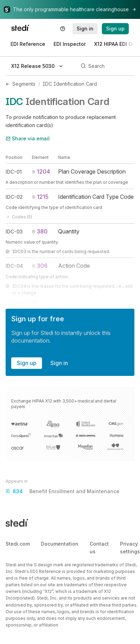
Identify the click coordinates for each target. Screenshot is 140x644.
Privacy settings (130, 548)
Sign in (59, 363)
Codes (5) (19, 217)
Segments (24, 84)
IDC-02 (14, 197)
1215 (40, 197)
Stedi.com (18, 544)
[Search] (106, 66)
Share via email (28, 138)
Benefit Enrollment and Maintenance (62, 491)
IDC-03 (14, 232)
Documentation (60, 544)
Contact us (99, 548)
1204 (41, 171)
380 (40, 231)
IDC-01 (14, 172)
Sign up (27, 363)
